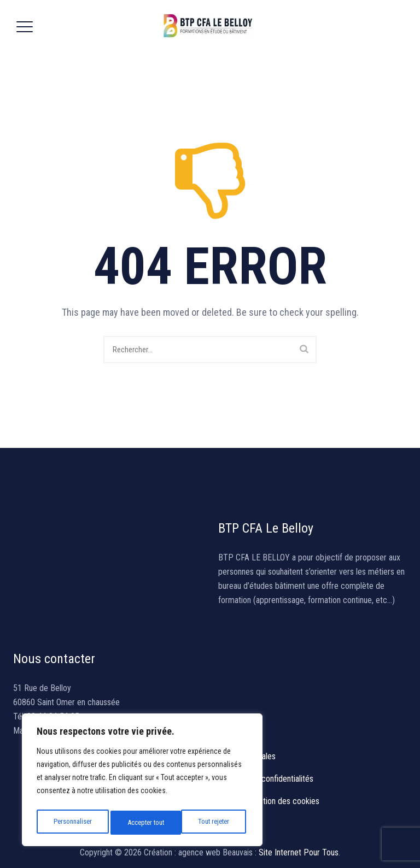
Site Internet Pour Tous (299, 852)
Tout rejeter (143, 823)
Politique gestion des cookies (269, 801)
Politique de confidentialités (266, 779)
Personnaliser (72, 823)
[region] (142, 782)
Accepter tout (213, 823)
